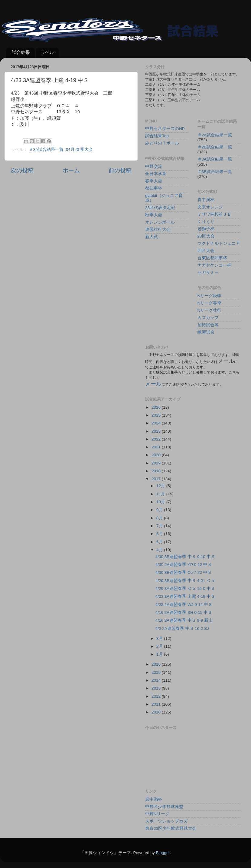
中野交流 (154, 166)
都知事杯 (154, 188)
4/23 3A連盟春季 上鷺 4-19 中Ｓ (185, 596)
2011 (157, 704)
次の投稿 (22, 170)
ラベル (47, 52)
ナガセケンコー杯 (214, 265)
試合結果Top (157, 136)
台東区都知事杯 (212, 258)
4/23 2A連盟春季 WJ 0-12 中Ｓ (184, 605)
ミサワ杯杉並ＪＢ (214, 214)
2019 (157, 463)
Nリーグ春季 (210, 303)
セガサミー (208, 273)
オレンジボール (160, 222)
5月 (160, 542)
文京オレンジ (210, 207)
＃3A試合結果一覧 (46, 150)
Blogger (163, 853)
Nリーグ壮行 (210, 310)
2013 (157, 688)
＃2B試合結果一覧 (215, 147)
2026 (157, 407)
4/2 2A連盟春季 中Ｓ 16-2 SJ (182, 629)
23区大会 (206, 236)
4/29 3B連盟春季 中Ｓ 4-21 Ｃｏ (185, 581)
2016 (157, 664)
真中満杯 (206, 200)
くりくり (206, 222)
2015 (157, 672)
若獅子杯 (206, 229)
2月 (160, 646)
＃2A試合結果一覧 (215, 135)
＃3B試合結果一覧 (215, 172)
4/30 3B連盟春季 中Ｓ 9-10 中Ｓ (185, 557)
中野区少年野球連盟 (164, 807)
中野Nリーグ (157, 814)
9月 (160, 510)
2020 (157, 455)
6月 (160, 534)
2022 (157, 439)
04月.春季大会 (79, 150)
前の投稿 (120, 170)
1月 (160, 654)
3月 (160, 639)
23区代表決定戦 (160, 208)
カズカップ (208, 318)
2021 (157, 447)
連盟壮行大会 (158, 229)
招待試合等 (208, 325)
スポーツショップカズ (166, 821)
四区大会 (206, 251)
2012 (157, 696)
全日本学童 (156, 174)
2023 (157, 431)
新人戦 (152, 237)
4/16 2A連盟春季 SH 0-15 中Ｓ (184, 612)
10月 (161, 502)
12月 (161, 486)
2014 (157, 680)
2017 (157, 479)
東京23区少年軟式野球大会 (171, 828)
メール (153, 384)
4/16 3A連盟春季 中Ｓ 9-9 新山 (184, 620)
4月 (160, 550)
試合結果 (21, 52)
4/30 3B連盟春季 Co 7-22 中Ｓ (184, 572)
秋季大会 (154, 215)
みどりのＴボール (162, 143)
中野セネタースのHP (165, 129)
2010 (157, 712)
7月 (160, 526)
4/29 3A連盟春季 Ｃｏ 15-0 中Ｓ (185, 589)
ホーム (71, 170)
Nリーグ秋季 (210, 296)
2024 (157, 423)
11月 (161, 494)
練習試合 (206, 332)
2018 (157, 471)
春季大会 (154, 181)
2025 (157, 415)
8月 (160, 518)
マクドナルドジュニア (219, 243)
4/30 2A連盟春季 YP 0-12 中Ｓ (184, 565)
